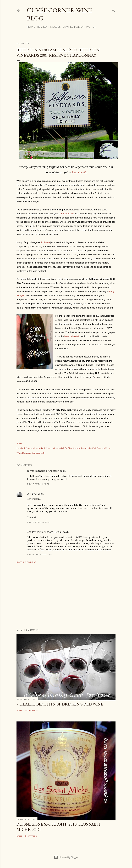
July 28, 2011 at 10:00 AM (39, 554)
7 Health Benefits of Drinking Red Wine (60, 704)
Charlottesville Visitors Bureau (45, 532)
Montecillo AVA (89, 448)
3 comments (31, 836)
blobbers (46, 242)
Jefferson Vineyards (33, 448)
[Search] (113, 10)
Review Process (49, 27)
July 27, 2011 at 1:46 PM (38, 522)
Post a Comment (26, 562)
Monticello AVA (72, 336)
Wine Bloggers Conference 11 (31, 453)
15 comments (31, 710)
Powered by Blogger (66, 857)
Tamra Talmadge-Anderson (43, 471)
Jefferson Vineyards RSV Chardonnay (62, 448)
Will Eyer (32, 494)
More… (91, 27)
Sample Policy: (73, 27)
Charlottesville (67, 214)
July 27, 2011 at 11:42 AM (38, 484)
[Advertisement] (66, 596)
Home (31, 27)
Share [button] (19, 443)
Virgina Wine (104, 448)
